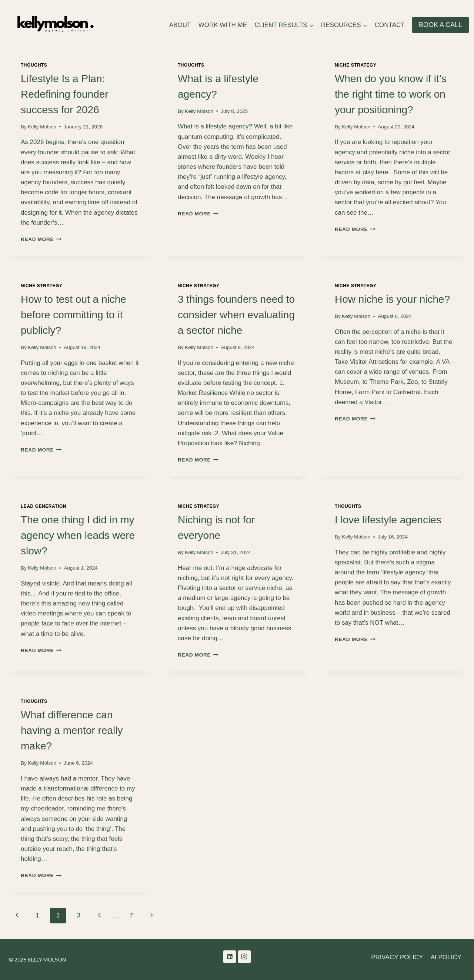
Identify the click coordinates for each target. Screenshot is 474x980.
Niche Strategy (356, 65)
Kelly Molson (42, 127)
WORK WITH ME (223, 25)
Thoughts (34, 65)
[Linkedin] (230, 957)
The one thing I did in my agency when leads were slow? (78, 535)
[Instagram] (244, 957)
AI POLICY (446, 957)
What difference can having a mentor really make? (72, 730)
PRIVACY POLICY (397, 957)
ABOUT (180, 25)
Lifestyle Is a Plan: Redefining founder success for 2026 (65, 94)
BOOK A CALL (440, 25)
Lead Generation (44, 506)
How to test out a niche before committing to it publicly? (74, 315)
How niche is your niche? (392, 299)
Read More (41, 239)
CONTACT (390, 25)
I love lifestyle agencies (388, 520)
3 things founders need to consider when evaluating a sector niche (236, 315)
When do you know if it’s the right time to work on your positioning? (390, 94)
